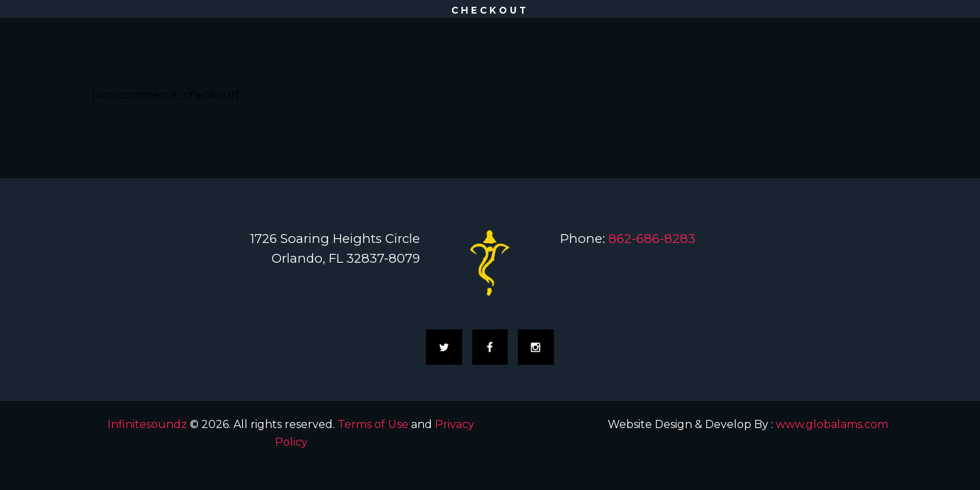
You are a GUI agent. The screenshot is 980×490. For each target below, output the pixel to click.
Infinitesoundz (147, 424)
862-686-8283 (652, 239)
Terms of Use (373, 424)
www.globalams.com (832, 424)
